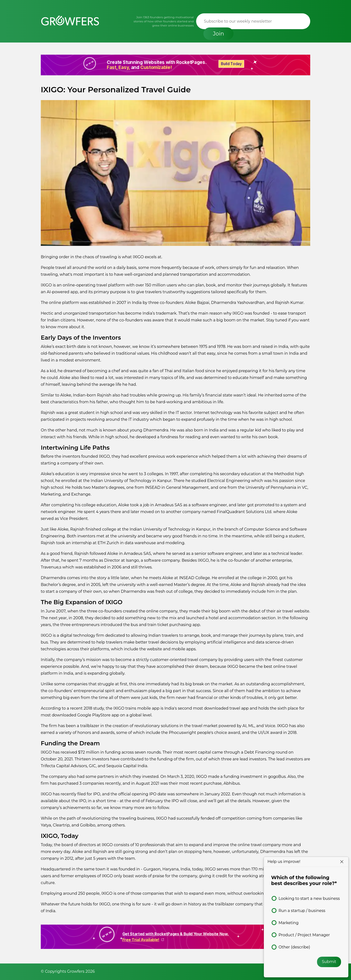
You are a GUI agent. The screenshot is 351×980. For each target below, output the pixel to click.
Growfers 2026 (81, 971)
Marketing (288, 923)
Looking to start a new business (309, 898)
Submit (329, 962)
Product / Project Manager (304, 935)
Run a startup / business (302, 911)
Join (294, 21)
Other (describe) (294, 947)
